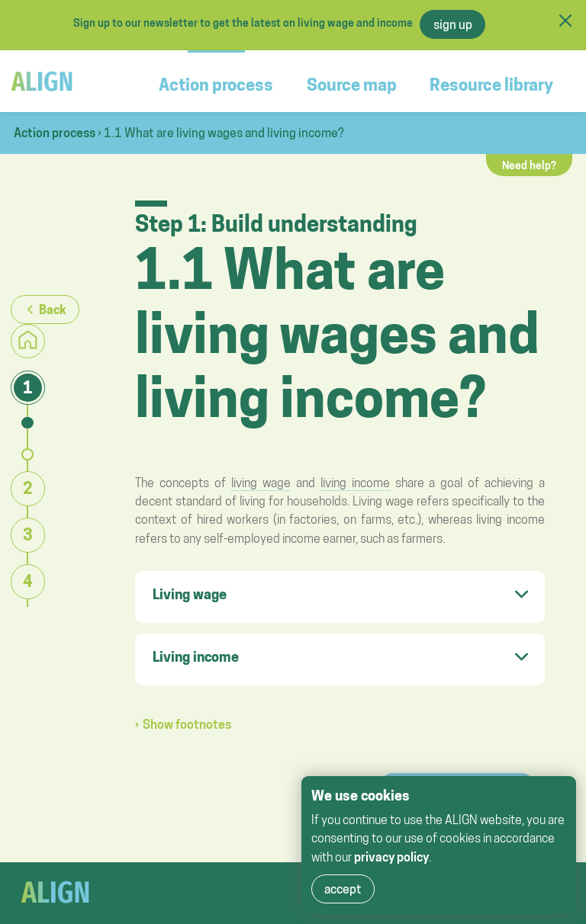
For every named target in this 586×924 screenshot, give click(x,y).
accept (343, 889)
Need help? (529, 165)
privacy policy (391, 857)
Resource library (491, 85)
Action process (216, 85)
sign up (453, 24)
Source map (352, 85)
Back (53, 310)
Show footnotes (187, 724)
